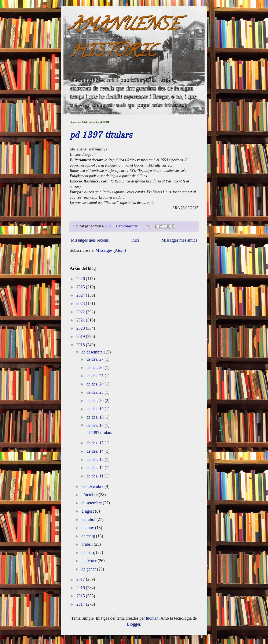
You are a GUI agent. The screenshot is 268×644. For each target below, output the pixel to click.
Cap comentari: (129, 226)
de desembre (93, 352)
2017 (81, 579)
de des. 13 (96, 459)
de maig (89, 536)
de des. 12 (96, 468)
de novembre (93, 486)
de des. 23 (96, 392)
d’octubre (90, 495)
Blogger (133, 624)
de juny (88, 528)
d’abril (88, 544)
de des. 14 (96, 451)
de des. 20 (96, 401)
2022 (81, 312)
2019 (81, 337)
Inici (135, 240)
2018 (81, 345)
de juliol (89, 519)
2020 (81, 328)
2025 (81, 287)
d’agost (88, 511)
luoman (152, 618)
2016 (81, 588)
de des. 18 (96, 417)
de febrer (90, 561)
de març (89, 552)
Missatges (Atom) (111, 250)
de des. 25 (96, 376)
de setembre (92, 503)
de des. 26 (96, 367)
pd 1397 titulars (101, 135)
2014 (81, 604)
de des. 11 (96, 476)
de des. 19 (96, 409)
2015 (81, 596)
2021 (81, 320)
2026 (81, 279)
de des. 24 (96, 384)
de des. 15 (96, 443)
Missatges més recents (90, 240)
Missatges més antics (179, 240)
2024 (81, 295)
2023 (81, 303)
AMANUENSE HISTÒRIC (125, 40)
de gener (89, 569)
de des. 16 (96, 425)
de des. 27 (96, 359)
